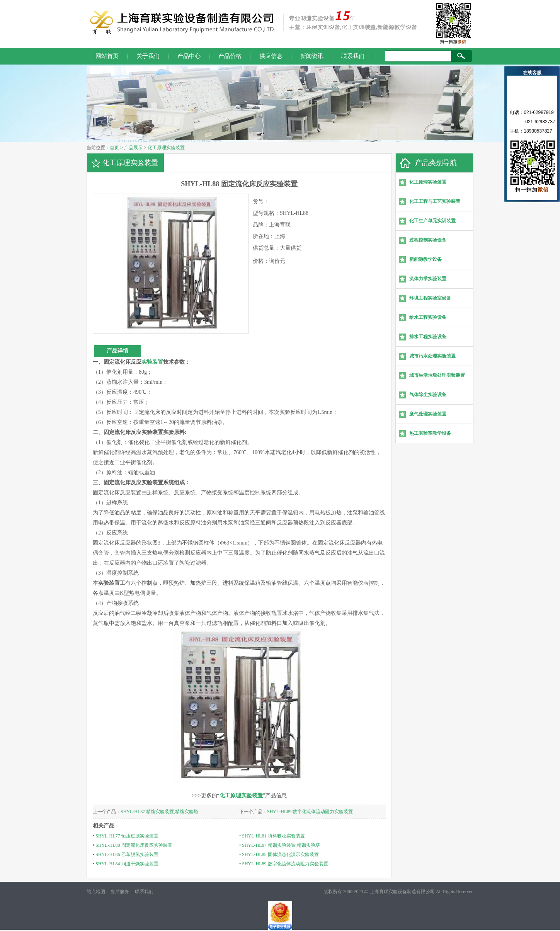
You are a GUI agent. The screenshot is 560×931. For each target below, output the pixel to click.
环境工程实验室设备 (430, 298)
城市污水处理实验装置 (432, 356)
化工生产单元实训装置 (432, 221)
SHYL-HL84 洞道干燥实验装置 (127, 864)
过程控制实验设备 (428, 240)
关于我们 (148, 56)
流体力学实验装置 (428, 279)
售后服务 (120, 892)
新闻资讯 (312, 56)
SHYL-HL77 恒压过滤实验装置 (127, 836)
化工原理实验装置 (166, 148)
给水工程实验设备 (428, 317)
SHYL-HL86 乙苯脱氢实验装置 (127, 854)
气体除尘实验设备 (428, 395)
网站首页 (107, 56)
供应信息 (271, 56)
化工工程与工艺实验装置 (435, 201)
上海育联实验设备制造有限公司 (402, 892)
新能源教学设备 (426, 259)
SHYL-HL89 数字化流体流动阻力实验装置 (310, 812)
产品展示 (133, 148)
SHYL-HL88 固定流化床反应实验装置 (134, 845)
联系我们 (353, 56)
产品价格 (230, 56)
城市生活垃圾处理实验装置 (437, 375)
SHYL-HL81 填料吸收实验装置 (273, 836)
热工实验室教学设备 (430, 433)
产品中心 (189, 56)
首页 (114, 148)
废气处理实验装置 (428, 414)
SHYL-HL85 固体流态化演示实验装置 (280, 854)
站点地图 (96, 892)
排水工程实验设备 (428, 337)
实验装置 (152, 362)
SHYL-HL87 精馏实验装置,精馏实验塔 (159, 812)
